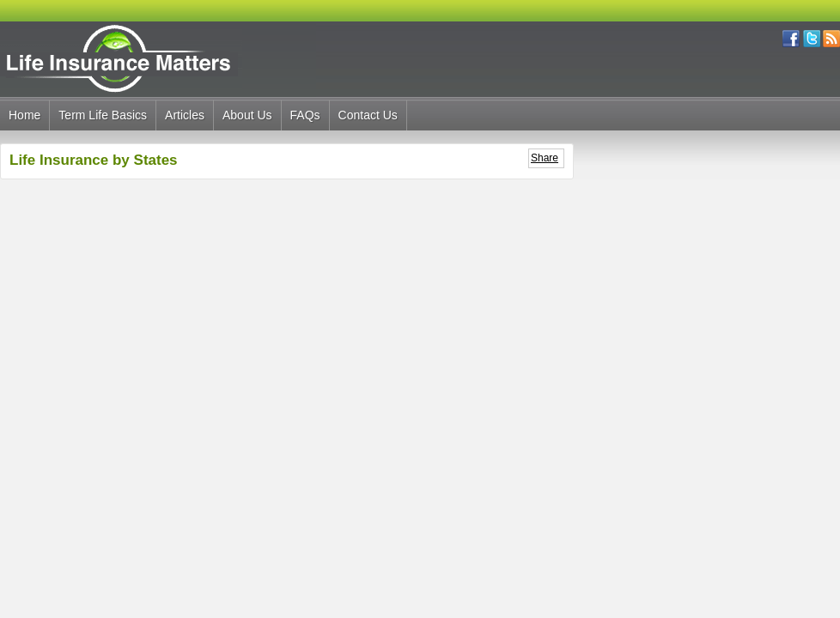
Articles (185, 115)
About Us (247, 115)
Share (545, 158)
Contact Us (368, 115)
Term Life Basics (103, 115)
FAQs (305, 115)
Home (24, 115)
